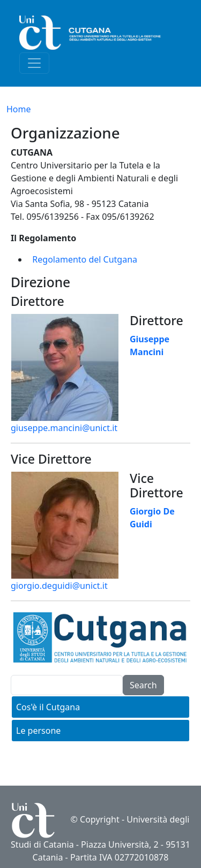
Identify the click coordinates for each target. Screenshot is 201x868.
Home (19, 109)
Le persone (38, 731)
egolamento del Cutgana (87, 259)
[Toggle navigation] (34, 63)
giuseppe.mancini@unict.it (64, 428)
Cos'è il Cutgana (48, 707)
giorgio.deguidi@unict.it (59, 586)
